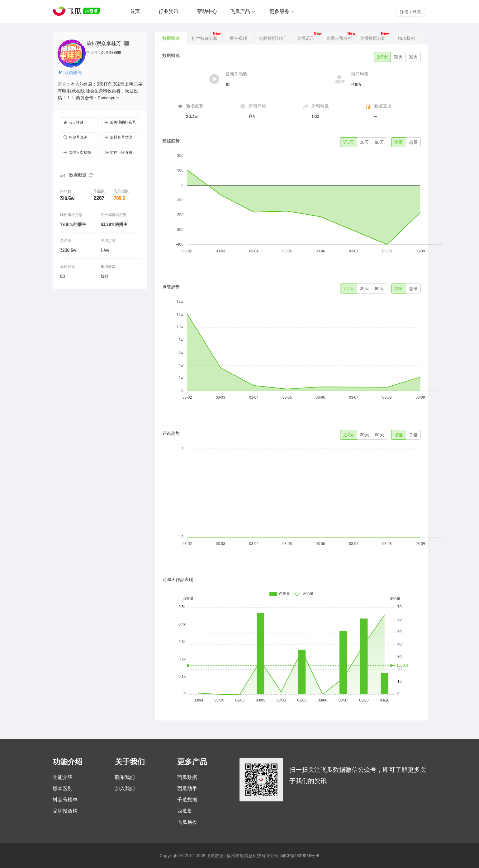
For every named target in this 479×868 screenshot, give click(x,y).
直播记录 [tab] (306, 38)
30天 (398, 57)
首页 (135, 11)
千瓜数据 (187, 800)
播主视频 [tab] (238, 38)
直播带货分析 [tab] (339, 38)
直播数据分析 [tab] (373, 38)
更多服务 (279, 11)
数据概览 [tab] (171, 38)
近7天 (382, 57)
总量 (413, 142)
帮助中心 (207, 11)
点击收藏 (74, 122)
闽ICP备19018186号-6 (299, 856)
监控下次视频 (77, 152)
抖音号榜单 (65, 800)
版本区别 (63, 788)
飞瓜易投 (187, 822)
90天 (413, 57)
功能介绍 (63, 777)
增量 (399, 142)
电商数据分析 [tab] (272, 38)
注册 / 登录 (410, 12)
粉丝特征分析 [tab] (205, 38)
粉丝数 (66, 191)
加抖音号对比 (119, 137)
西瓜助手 (187, 788)
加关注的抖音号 (121, 122)
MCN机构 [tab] (406, 38)
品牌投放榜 (65, 811)
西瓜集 (185, 811)
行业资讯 (168, 11)
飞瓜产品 (240, 11)
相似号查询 (76, 137)
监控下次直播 (119, 152)
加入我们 (125, 788)
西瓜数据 (187, 777)
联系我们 (125, 777)
